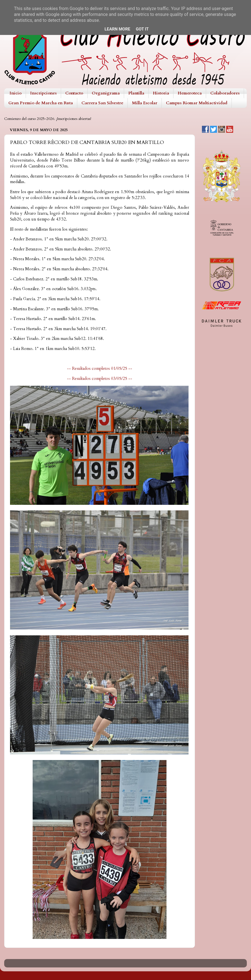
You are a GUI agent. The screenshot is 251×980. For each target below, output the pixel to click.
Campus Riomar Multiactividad (197, 103)
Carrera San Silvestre (102, 103)
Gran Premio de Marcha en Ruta (41, 103)
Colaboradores (225, 93)
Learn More (117, 29)
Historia (161, 93)
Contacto (74, 93)
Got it (142, 29)
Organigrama (106, 93)
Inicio (15, 93)
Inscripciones (43, 93)
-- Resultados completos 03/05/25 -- (100, 378)
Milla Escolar (145, 103)
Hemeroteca (190, 93)
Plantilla (136, 93)
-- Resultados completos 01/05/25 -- (100, 368)
